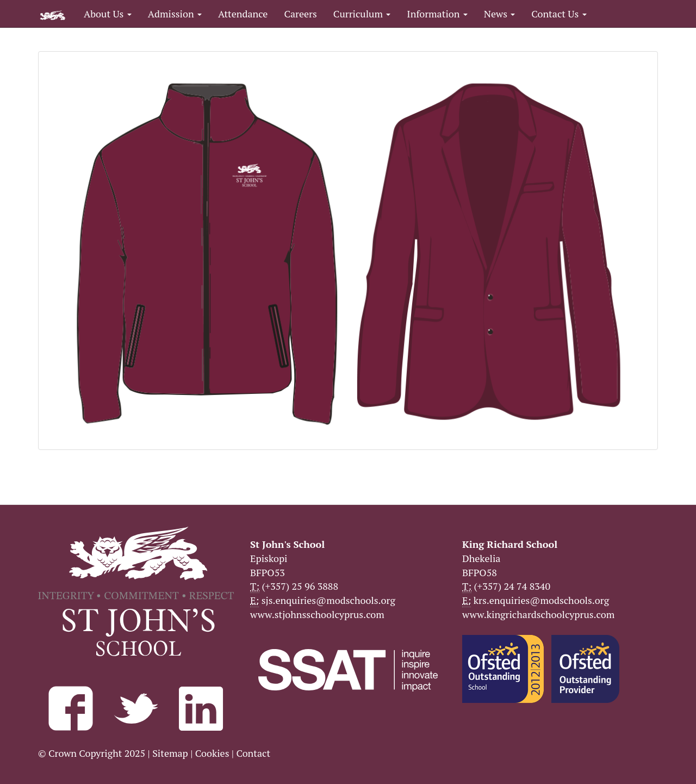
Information (437, 14)
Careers (300, 14)
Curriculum (362, 14)
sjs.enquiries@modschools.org (328, 600)
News (499, 14)
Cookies (212, 753)
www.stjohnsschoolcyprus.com (317, 614)
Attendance (243, 14)
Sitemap (170, 753)
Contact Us (559, 14)
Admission (175, 14)
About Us (108, 14)
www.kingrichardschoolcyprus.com (538, 614)
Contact (253, 753)
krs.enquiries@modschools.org (541, 600)
